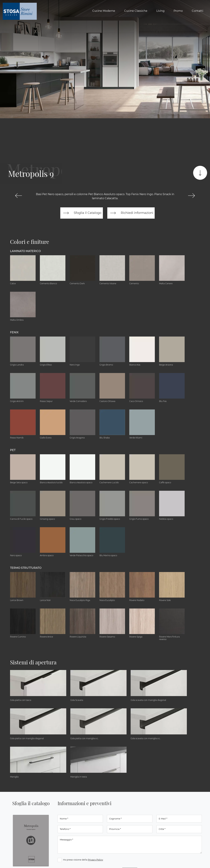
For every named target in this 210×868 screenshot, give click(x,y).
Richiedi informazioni (131, 213)
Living (160, 11)
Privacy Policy (95, 860)
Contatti (197, 11)
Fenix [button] (14, 332)
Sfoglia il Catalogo (82, 213)
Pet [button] (13, 450)
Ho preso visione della (83, 860)
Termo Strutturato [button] (26, 568)
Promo (178, 11)
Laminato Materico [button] (25, 251)
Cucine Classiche (136, 11)
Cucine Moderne (104, 11)
